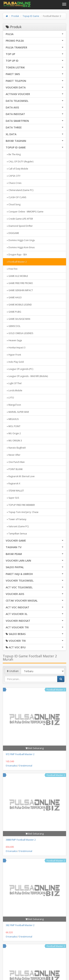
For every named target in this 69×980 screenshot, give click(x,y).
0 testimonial (25, 766)
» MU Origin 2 (13, 433)
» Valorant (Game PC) (17, 526)
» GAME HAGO (14, 297)
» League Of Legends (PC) (19, 369)
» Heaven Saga (14, 340)
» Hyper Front (13, 355)
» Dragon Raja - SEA (16, 255)
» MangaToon (13, 405)
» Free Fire (12, 269)
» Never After (13, 455)
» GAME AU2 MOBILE (17, 276)
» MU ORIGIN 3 (14, 441)
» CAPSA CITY (13, 176)
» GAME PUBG (13, 312)
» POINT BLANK (14, 469)
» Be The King (13, 154)
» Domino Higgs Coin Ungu (20, 240)
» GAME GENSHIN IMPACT (19, 290)
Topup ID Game (31, 16)
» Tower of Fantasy (16, 519)
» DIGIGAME (12, 233)
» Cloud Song (13, 204)
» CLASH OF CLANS (16, 197)
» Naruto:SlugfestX (16, 448)
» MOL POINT (13, 426)
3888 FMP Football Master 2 (21, 840)
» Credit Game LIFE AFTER (19, 219)
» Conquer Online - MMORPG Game (25, 212)
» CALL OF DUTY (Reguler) (20, 162)
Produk (15, 16)
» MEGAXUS (12, 419)
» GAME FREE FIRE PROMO (19, 283)
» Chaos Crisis (14, 183)
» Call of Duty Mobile (17, 169)
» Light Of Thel (14, 383)
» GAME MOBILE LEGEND (19, 305)
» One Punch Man (15, 462)
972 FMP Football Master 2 (20, 754)
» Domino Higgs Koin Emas (20, 247)
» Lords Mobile (14, 390)
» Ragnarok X (13, 483)
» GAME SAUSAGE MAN (18, 319)
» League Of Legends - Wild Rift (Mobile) (27, 376)
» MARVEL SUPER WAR (17, 412)
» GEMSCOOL (13, 326)
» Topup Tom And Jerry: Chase (22, 512)
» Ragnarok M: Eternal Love (20, 476)
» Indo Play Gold (15, 362)
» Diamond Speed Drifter (19, 226)
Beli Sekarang (34, 748)
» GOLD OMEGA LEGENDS (19, 333)
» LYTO (10, 398)
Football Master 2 (56, 690)
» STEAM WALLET (15, 491)
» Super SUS (12, 498)
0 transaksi (11, 766)
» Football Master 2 (16, 262)
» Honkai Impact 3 (16, 348)
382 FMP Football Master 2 (20, 925)
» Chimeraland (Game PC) (20, 190)
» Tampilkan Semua (16, 534)
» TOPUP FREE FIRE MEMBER (20, 505)
